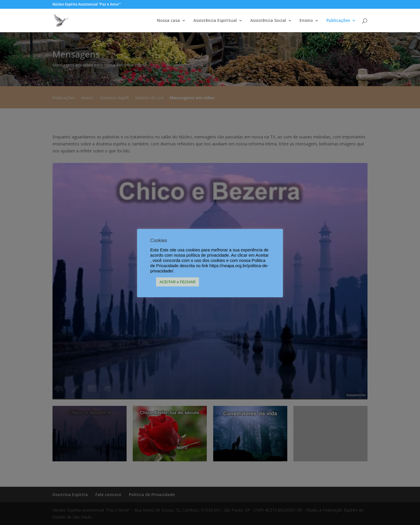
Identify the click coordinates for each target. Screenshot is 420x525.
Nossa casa (168, 21)
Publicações (338, 21)
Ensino (306, 21)
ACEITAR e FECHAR (177, 282)
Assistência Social (268, 21)
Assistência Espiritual (215, 21)
